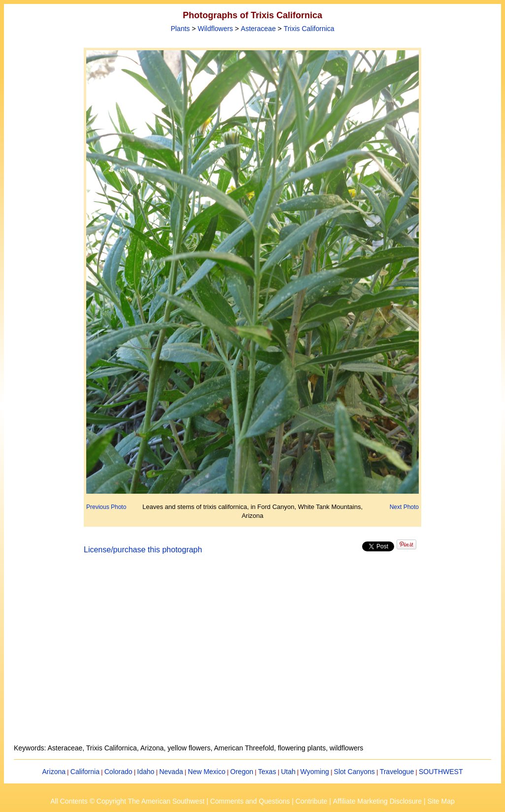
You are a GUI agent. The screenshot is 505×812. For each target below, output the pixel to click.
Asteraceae (258, 29)
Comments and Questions (250, 801)
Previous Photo (106, 507)
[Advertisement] (253, 655)
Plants (180, 29)
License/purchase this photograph (143, 550)
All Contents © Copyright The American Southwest (127, 801)
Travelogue (397, 772)
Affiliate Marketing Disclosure (377, 801)
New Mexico (206, 772)
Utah (288, 772)
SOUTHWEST (441, 772)
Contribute (312, 801)
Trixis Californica (309, 29)
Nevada (171, 772)
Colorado (118, 772)
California (85, 772)
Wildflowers (215, 29)
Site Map (441, 801)
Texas (267, 772)
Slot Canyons (354, 772)
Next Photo (404, 507)
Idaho (146, 772)
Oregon (242, 772)
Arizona (54, 772)
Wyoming (315, 772)
